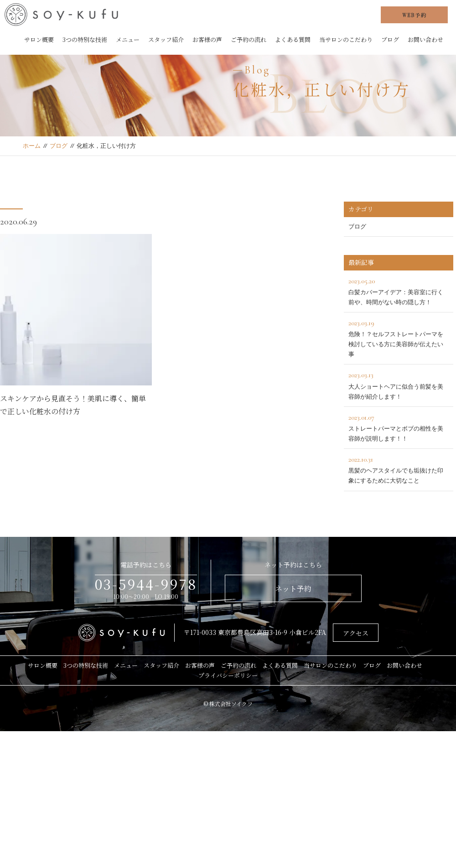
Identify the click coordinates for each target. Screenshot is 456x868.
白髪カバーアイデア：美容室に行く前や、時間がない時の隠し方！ (399, 290)
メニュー (128, 39)
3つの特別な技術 (85, 39)
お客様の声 (207, 39)
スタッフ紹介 (166, 39)
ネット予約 (293, 589)
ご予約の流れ (249, 39)
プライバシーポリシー (228, 675)
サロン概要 (39, 39)
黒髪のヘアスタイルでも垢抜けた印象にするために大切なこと (399, 469)
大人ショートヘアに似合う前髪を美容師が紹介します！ (399, 384)
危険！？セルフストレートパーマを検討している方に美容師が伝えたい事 (399, 337)
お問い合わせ (425, 39)
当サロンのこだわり (346, 39)
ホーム (32, 146)
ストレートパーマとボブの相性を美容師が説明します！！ (399, 427)
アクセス (356, 633)
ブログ (390, 39)
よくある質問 (293, 39)
